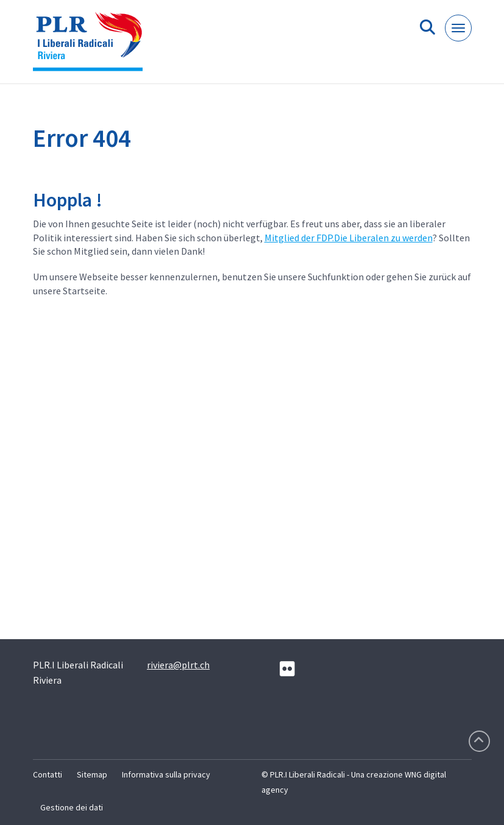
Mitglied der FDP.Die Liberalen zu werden (349, 238)
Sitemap (92, 774)
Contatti (48, 774)
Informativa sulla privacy (166, 774)
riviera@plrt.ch (178, 665)
